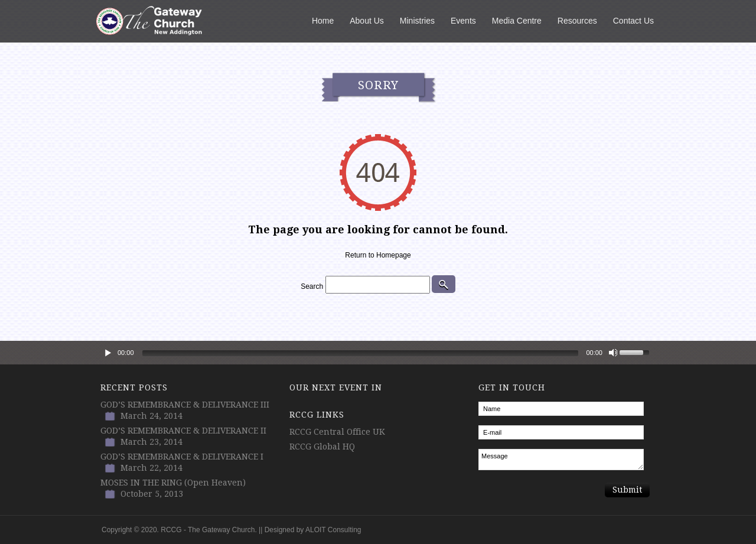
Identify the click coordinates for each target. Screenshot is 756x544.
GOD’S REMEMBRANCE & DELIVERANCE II (183, 431)
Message (561, 460)
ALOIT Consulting (333, 530)
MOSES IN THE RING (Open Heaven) (173, 483)
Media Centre (517, 21)
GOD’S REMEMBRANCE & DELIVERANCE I (182, 457)
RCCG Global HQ (322, 447)
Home (323, 21)
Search (312, 286)
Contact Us (633, 21)
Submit (627, 490)
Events (463, 21)
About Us (367, 21)
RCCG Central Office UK (337, 432)
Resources (577, 21)
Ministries (417, 21)
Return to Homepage (378, 255)
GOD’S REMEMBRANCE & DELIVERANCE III (185, 405)
